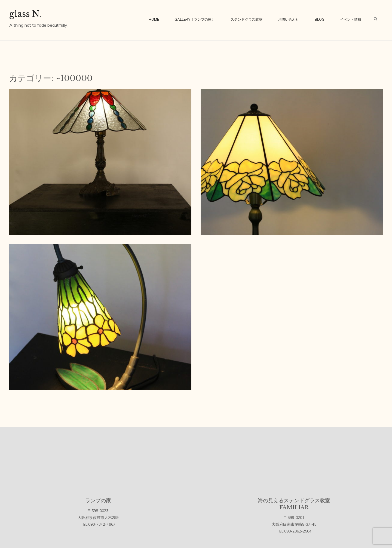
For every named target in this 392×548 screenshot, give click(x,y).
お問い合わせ (289, 19)
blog (320, 19)
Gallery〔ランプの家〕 (195, 19)
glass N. (25, 14)
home (154, 19)
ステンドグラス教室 (246, 19)
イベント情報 (351, 19)
